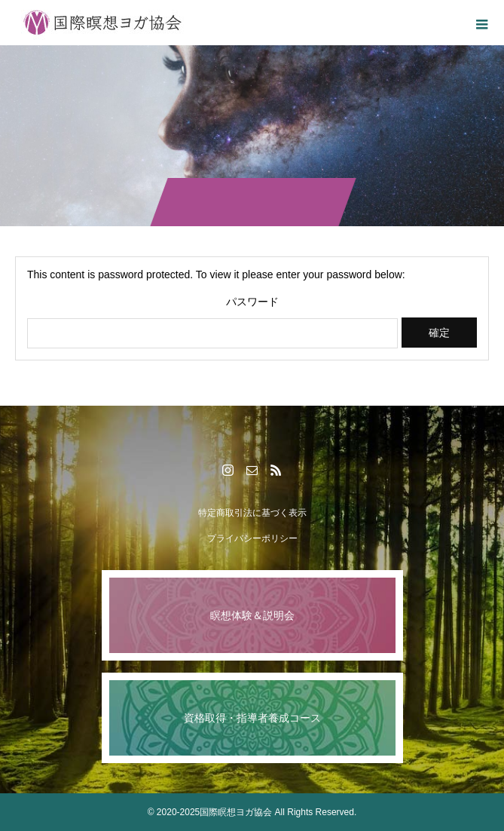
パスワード (252, 302)
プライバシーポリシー (252, 538)
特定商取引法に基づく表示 (252, 513)
